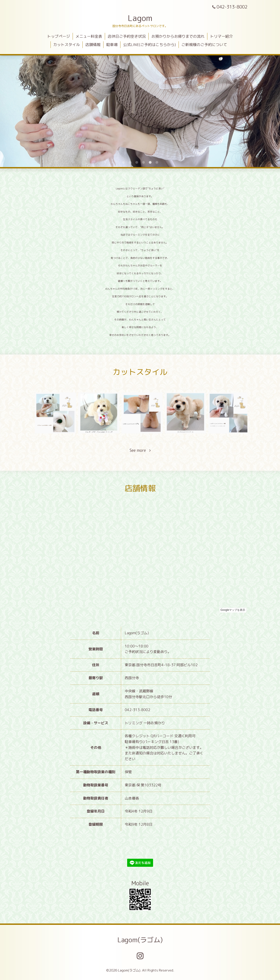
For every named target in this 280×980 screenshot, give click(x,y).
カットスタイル (66, 45)
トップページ (59, 36)
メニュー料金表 (89, 36)
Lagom (140, 18)
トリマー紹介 (221, 36)
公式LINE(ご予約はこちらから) (149, 45)
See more (140, 450)
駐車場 (112, 45)
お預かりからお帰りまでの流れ (178, 36)
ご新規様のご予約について (204, 45)
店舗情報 (93, 45)
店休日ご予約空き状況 (127, 36)
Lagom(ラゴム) (140, 940)
